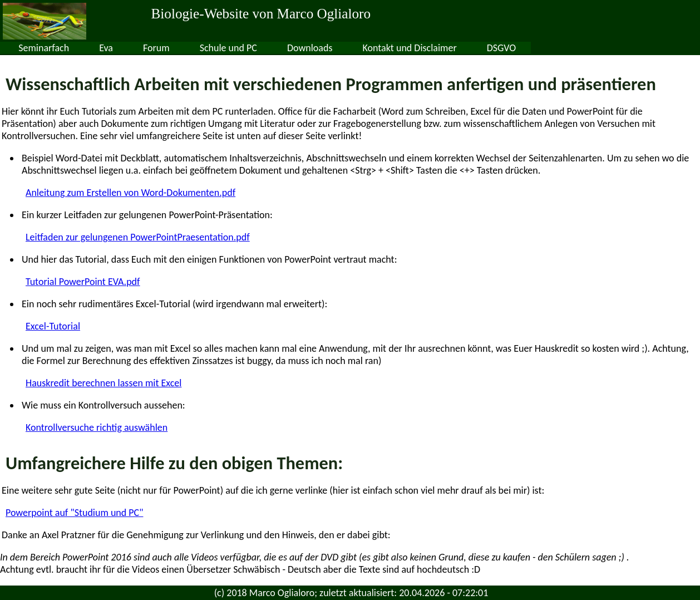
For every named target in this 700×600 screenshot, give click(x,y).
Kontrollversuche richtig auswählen (97, 427)
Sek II (80, 48)
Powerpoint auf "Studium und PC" (74, 513)
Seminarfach (196, 48)
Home (27, 48)
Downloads (461, 48)
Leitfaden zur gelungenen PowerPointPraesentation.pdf (138, 237)
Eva (258, 48)
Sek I (131, 48)
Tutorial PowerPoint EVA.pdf (83, 282)
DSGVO (653, 48)
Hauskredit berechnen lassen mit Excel (103, 383)
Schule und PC (380, 48)
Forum (308, 48)
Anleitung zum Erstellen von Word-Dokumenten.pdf (130, 193)
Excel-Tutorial (53, 326)
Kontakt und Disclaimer (561, 48)
